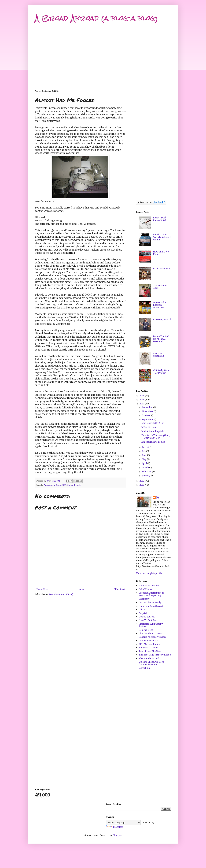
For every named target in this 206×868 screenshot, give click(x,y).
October (146, 415)
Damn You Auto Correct (151, 606)
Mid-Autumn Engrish (152, 431)
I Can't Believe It (162, 269)
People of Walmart (148, 641)
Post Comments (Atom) (61, 594)
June (145, 455)
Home (81, 589)
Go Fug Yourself (147, 617)
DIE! (64, 485)
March (146, 467)
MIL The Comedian (159, 355)
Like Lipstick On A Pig (153, 423)
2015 (142, 396)
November (148, 411)
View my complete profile (149, 573)
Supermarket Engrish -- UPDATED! (160, 305)
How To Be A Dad (148, 620)
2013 (142, 404)
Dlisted (143, 610)
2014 (142, 400)
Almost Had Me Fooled (153, 442)
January (146, 476)
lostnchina (144, 668)
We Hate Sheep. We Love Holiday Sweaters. (151, 663)
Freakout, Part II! (162, 319)
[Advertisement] (103, 60)
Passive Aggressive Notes (153, 637)
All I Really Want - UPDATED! (161, 372)
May (144, 459)
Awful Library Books (149, 586)
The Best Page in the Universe (155, 655)
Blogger (117, 835)
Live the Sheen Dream (150, 633)
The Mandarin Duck (149, 658)
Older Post (119, 589)
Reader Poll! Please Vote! (159, 219)
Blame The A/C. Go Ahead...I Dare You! (161, 339)
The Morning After (160, 287)
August (146, 447)
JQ (157, 497)
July (144, 451)
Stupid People (74, 485)
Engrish (143, 613)
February (147, 472)
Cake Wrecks (146, 589)
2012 (142, 481)
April (145, 463)
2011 (142, 485)
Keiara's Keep (146, 630)
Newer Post (42, 589)
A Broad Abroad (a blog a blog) (96, 18)
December (148, 407)
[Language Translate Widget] (123, 823)
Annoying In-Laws (53, 485)
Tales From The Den (150, 651)
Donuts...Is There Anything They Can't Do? (156, 436)
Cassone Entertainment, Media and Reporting (151, 594)
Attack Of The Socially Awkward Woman (162, 237)
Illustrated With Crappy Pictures (151, 625)
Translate (114, 827)
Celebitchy (144, 599)
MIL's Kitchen (149, 427)
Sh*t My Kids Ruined (150, 644)
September (148, 420)
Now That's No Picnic (161, 253)
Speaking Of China (148, 648)
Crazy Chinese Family (150, 602)
